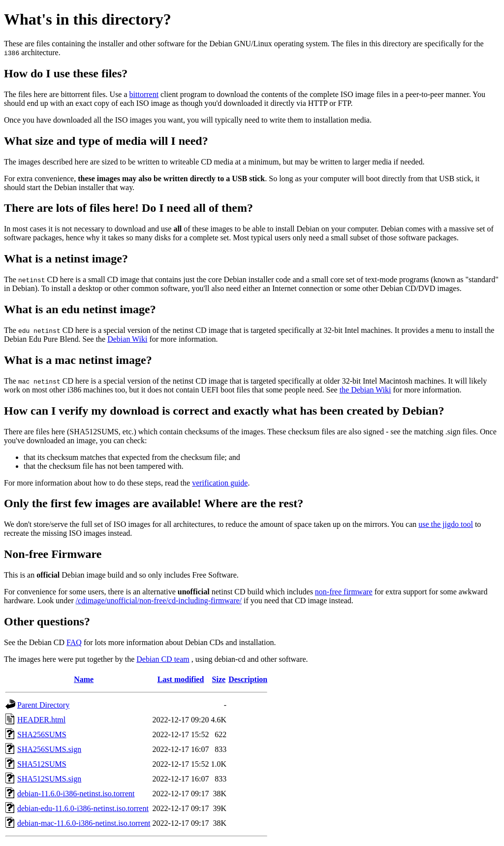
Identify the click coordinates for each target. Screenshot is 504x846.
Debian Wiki (127, 339)
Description (248, 679)
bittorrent (144, 94)
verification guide (220, 483)
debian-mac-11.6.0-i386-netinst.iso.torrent (84, 823)
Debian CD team (163, 659)
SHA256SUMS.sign (49, 749)
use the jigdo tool (446, 524)
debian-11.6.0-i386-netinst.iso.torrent (76, 794)
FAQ (74, 642)
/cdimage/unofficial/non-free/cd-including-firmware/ (159, 601)
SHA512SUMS (42, 764)
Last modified (181, 679)
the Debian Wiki (365, 390)
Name (84, 679)
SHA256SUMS (42, 734)
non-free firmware (344, 592)
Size (219, 679)
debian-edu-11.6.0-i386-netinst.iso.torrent (83, 808)
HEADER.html (41, 720)
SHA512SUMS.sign (49, 779)
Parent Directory (43, 705)
